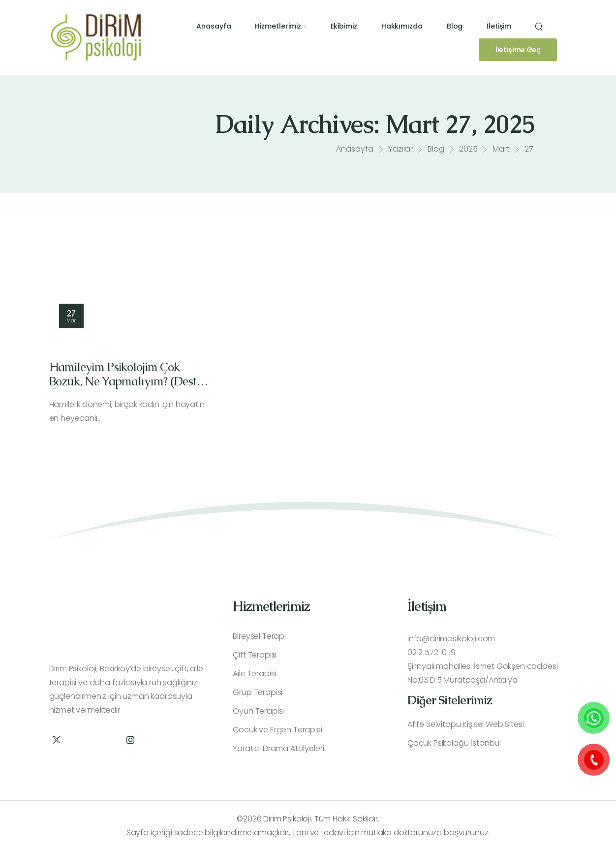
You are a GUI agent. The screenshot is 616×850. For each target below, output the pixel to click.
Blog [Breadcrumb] (436, 151)
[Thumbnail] (131, 289)
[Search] (540, 27)
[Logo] (96, 37)
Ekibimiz (344, 26)
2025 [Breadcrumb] (468, 151)
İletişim (499, 26)
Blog (455, 26)
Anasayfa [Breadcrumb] (355, 151)
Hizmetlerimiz (278, 26)
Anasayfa (214, 26)
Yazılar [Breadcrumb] (400, 151)
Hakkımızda (402, 26)
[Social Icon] (57, 740)
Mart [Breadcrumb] (501, 151)
